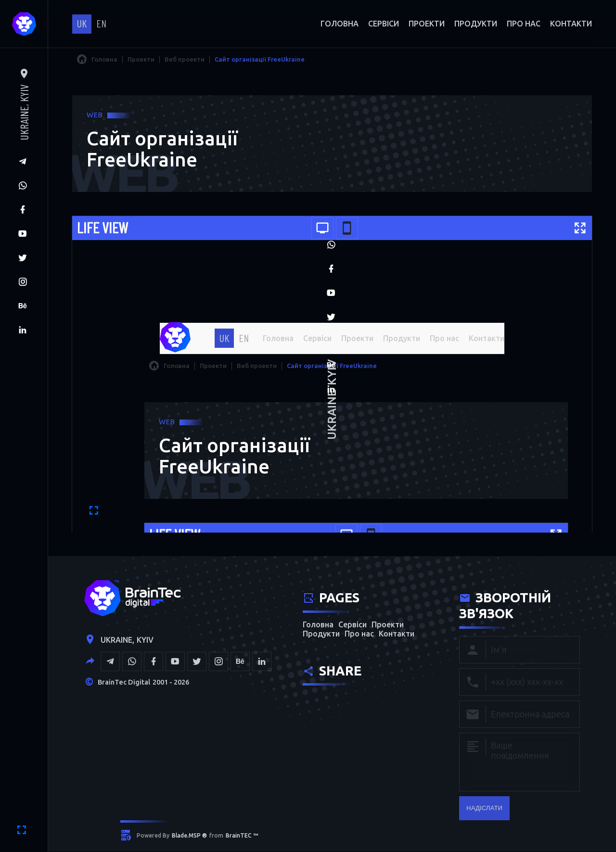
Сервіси (384, 24)
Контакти (571, 24)
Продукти (476, 24)
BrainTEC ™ (242, 836)
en (101, 23)
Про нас (524, 24)
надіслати (484, 809)
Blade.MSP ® (189, 836)
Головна (340, 24)
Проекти (427, 24)
